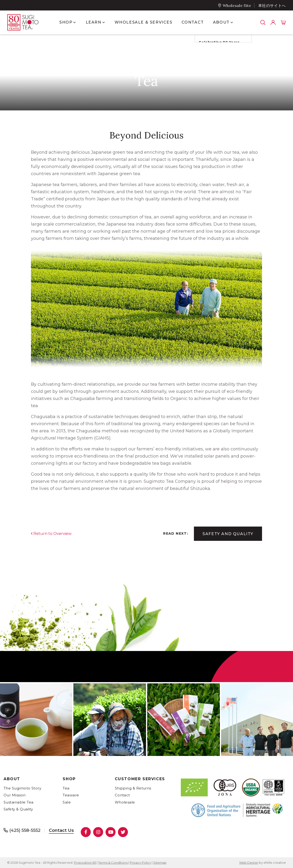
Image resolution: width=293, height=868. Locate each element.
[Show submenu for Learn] (104, 22)
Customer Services (140, 779)
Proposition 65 (85, 863)
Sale (67, 802)
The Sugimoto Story (22, 788)
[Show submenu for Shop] (74, 22)
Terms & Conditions (113, 863)
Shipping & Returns (133, 788)
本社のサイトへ (272, 6)
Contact (122, 795)
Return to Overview (52, 534)
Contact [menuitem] (193, 22)
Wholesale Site (237, 5)
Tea (66, 788)
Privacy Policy (140, 863)
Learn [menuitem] (94, 22)
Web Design (249, 863)
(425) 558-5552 (25, 830)
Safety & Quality (18, 809)
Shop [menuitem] (66, 22)
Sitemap (160, 863)
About (12, 779)
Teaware (71, 795)
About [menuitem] (221, 22)
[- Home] (27, 22)
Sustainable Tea (19, 802)
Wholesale (125, 802)
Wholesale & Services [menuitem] (144, 22)
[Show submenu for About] (232, 22)
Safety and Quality (228, 534)
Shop (69, 779)
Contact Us (61, 830)
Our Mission (15, 795)
